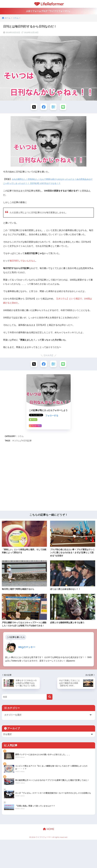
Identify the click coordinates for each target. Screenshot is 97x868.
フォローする (52, 416)
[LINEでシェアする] (64, 107)
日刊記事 (28, 441)
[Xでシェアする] (33, 107)
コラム (21, 437)
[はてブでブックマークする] (53, 107)
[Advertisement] (48, 478)
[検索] (50, 698)
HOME (49, 830)
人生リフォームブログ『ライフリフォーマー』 (49, 11)
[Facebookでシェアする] (44, 107)
